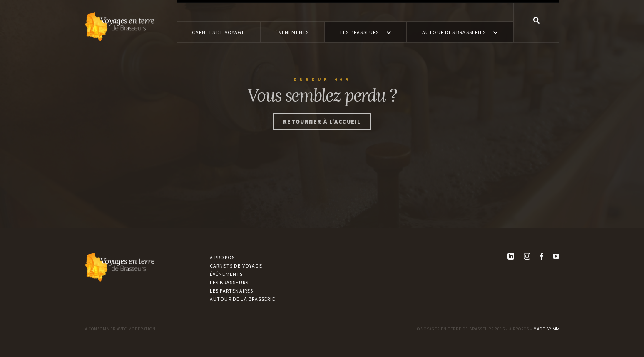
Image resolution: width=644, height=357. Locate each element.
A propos (223, 257)
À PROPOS (519, 329)
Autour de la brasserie (242, 299)
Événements (226, 274)
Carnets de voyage (236, 266)
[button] (366, 32)
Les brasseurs (229, 282)
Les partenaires (232, 291)
